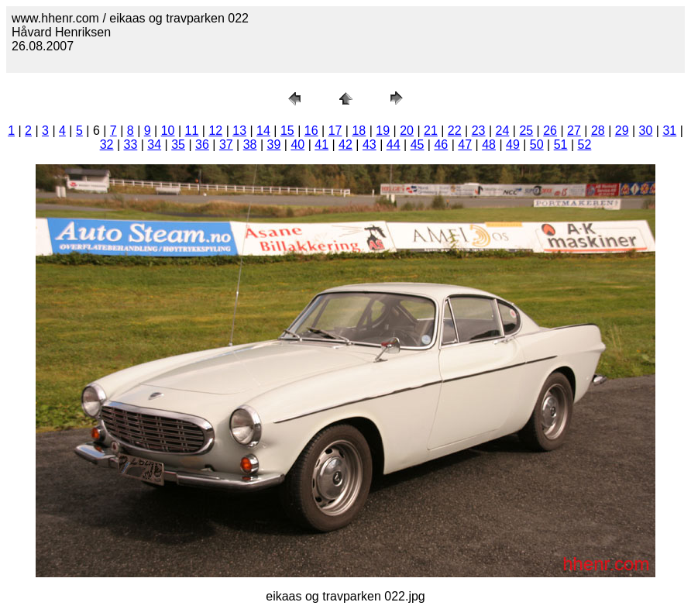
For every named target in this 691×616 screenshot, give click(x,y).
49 (513, 145)
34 (154, 145)
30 (646, 131)
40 (297, 145)
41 (321, 145)
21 (431, 131)
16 (311, 131)
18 (359, 131)
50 (537, 145)
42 (345, 145)
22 (455, 131)
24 (503, 131)
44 (394, 145)
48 (489, 145)
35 (178, 145)
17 (335, 131)
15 (287, 131)
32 (107, 145)
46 (441, 145)
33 (131, 145)
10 (168, 131)
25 (526, 131)
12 (215, 131)
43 (370, 145)
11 (192, 131)
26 (550, 131)
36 (202, 145)
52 (585, 145)
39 (274, 145)
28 (598, 131)
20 (407, 131)
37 (226, 145)
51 (561, 145)
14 (263, 131)
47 (465, 145)
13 (239, 131)
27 (574, 131)
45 (418, 145)
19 (383, 131)
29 (622, 131)
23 (479, 131)
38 (250, 145)
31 (669, 131)
